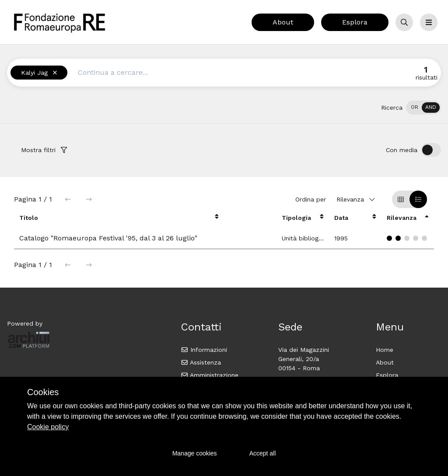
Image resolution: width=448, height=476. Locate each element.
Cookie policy (48, 427)
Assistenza (201, 362)
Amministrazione (210, 375)
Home (385, 350)
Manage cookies (195, 453)
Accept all (263, 453)
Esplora (355, 22)
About (283, 22)
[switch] (423, 108)
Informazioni (204, 350)
